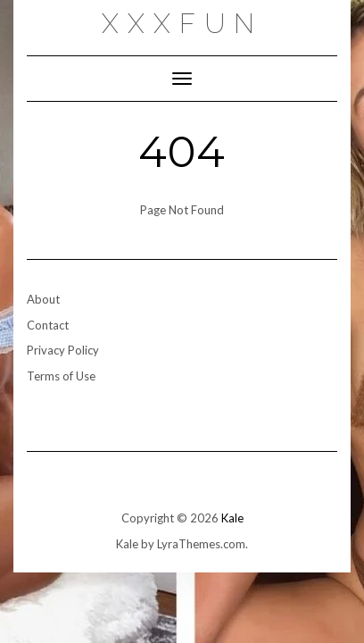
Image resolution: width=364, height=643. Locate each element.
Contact (48, 325)
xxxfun (182, 24)
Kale (232, 518)
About (43, 299)
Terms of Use (61, 376)
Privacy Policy (63, 350)
